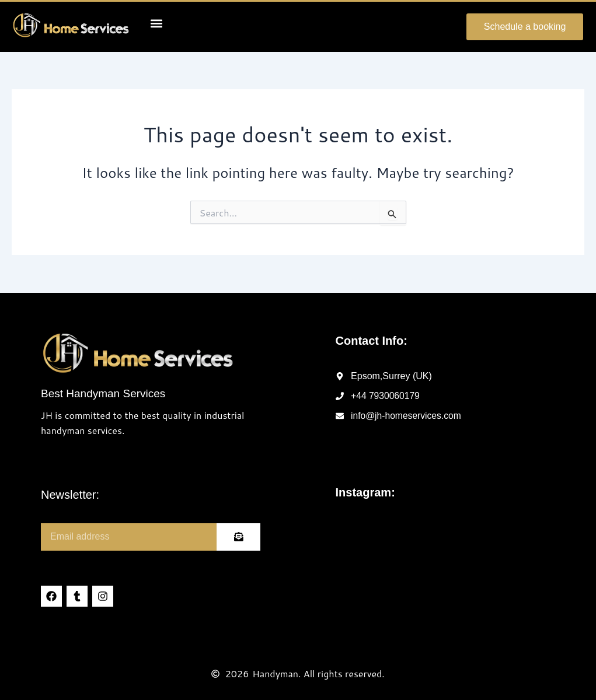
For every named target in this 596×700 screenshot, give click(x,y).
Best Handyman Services (103, 393)
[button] (157, 23)
